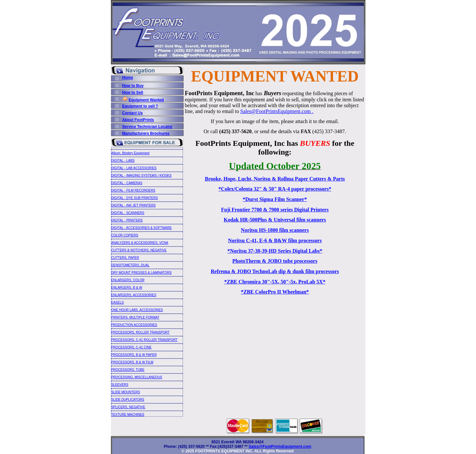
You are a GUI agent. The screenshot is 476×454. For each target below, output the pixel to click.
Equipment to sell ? (140, 106)
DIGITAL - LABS (123, 161)
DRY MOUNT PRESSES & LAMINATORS (141, 273)
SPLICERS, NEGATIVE (128, 407)
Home (128, 78)
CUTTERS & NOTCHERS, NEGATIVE (139, 250)
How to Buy (133, 86)
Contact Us (133, 113)
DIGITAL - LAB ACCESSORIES (134, 168)
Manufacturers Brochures (146, 133)
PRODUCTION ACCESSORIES (134, 325)
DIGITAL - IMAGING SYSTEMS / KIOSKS (141, 176)
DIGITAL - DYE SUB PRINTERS (135, 198)
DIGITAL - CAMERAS (127, 183)
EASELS (118, 303)
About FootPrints (138, 120)
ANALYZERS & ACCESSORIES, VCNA (140, 243)
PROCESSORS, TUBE (128, 370)
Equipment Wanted (146, 100)
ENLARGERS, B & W (127, 288)
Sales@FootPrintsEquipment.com (280, 447)
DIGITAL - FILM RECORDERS (133, 190)
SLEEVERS (120, 385)
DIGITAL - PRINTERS (127, 220)
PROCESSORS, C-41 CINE (131, 347)
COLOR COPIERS (125, 235)
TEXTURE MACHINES (128, 415)
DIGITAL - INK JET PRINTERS (134, 205)
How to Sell (133, 93)
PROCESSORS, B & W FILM (132, 362)
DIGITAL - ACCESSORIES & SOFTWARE (142, 228)
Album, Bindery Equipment (130, 153)
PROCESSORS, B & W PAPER (134, 355)
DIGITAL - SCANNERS (128, 213)
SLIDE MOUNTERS (126, 392)
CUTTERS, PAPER (125, 258)
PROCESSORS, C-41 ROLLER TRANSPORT (145, 340)
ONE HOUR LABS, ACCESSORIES (137, 310)
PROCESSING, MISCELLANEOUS (137, 377)
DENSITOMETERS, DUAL (130, 265)
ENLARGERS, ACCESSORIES (134, 295)
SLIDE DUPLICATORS (128, 400)
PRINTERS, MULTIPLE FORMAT (135, 317)
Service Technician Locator (147, 127)
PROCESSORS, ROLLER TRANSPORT (140, 332)
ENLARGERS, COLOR (128, 280)
